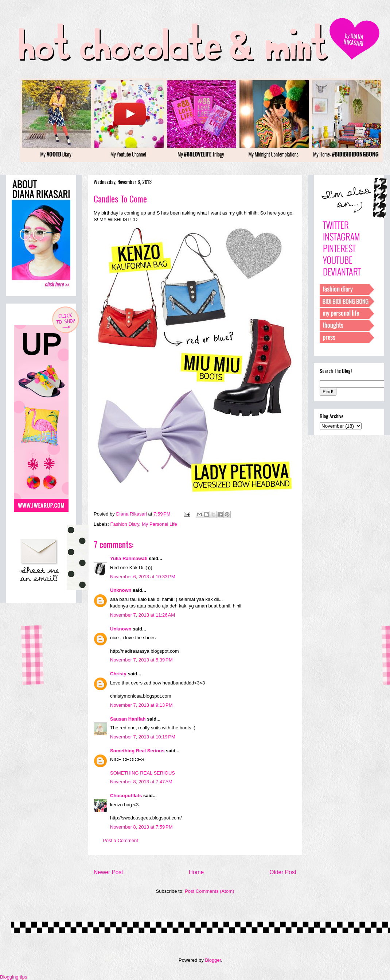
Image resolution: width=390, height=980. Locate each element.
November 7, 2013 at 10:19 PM (143, 737)
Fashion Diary (125, 524)
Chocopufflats (126, 796)
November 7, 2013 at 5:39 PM (141, 660)
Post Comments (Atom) (209, 891)
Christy (118, 674)
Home (196, 872)
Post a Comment (120, 840)
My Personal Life (159, 524)
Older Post (283, 872)
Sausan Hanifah (128, 719)
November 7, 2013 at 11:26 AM (143, 615)
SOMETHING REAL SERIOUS (143, 773)
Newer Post (108, 872)
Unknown (121, 590)
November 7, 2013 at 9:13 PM (141, 705)
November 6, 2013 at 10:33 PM (143, 577)
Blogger (213, 960)
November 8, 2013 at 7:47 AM (141, 782)
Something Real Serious (137, 751)
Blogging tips (13, 977)
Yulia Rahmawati (129, 558)
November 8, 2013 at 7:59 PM (141, 827)
